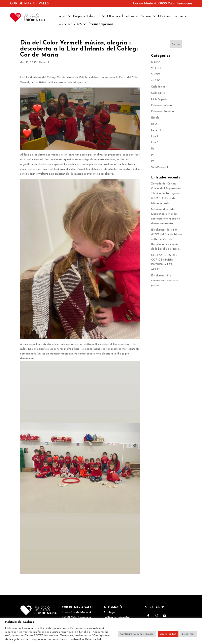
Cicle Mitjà (158, 93)
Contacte (180, 16)
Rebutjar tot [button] (93, 639)
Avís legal (109, 612)
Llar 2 (155, 143)
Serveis (148, 16)
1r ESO (155, 62)
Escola (64, 16)
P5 (153, 161)
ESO (154, 124)
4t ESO (156, 81)
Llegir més (188, 634)
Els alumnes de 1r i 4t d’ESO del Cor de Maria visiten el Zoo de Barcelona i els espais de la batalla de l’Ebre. (166, 239)
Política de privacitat (117, 617)
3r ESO (156, 75)
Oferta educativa (123, 16)
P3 (153, 149)
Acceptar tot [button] (168, 634)
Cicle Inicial (158, 87)
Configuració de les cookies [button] (137, 634)
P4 (153, 155)
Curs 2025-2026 (71, 24)
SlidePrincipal (159, 167)
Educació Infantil (162, 106)
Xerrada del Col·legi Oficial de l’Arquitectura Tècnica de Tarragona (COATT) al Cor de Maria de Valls (166, 193)
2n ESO (156, 68)
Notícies (164, 16)
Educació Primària (162, 112)
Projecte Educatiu (89, 16)
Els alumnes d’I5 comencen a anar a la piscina (165, 281)
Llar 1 (155, 137)
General (44, 62)
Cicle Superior (160, 99)
